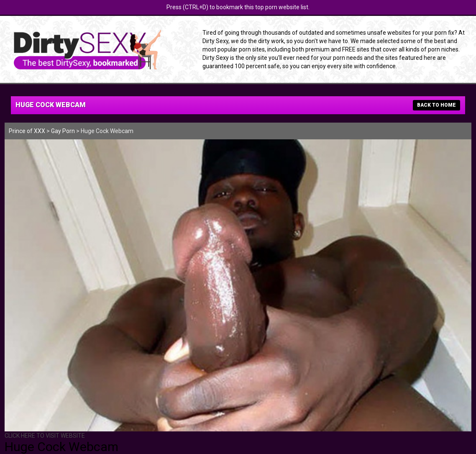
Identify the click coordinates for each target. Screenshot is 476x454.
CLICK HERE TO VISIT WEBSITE (45, 436)
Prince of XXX (27, 131)
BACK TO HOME (436, 105)
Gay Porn (63, 131)
